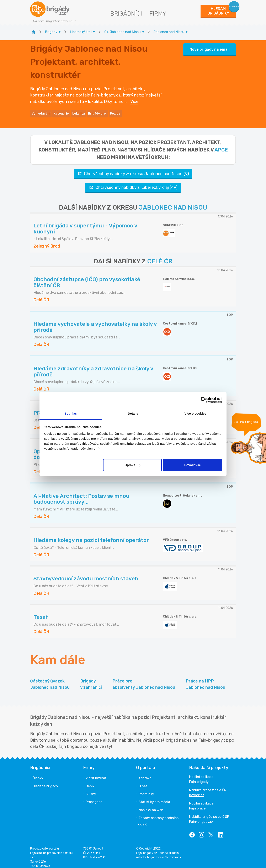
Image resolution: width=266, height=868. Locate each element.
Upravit (133, 465)
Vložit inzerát (96, 774)
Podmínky (146, 790)
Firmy (158, 14)
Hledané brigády (45, 782)
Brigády (91, 680)
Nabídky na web (151, 805)
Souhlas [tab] (71, 413)
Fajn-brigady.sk (201, 817)
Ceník (90, 782)
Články (38, 774)
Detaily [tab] (133, 413)
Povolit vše (193, 465)
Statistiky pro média (154, 798)
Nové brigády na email (210, 47)
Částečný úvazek (50, 680)
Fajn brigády (199, 777)
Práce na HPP (206, 680)
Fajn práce (197, 804)
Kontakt (145, 774)
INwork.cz (197, 791)
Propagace (94, 798)
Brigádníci (126, 14)
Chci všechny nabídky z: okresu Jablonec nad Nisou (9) (133, 169)
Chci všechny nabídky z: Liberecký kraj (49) (133, 183)
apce (221, 145)
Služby (91, 790)
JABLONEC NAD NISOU (173, 203)
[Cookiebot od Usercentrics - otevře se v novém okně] (204, 400)
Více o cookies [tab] (195, 413)
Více (134, 99)
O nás (143, 782)
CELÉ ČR (160, 257)
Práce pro (144, 680)
